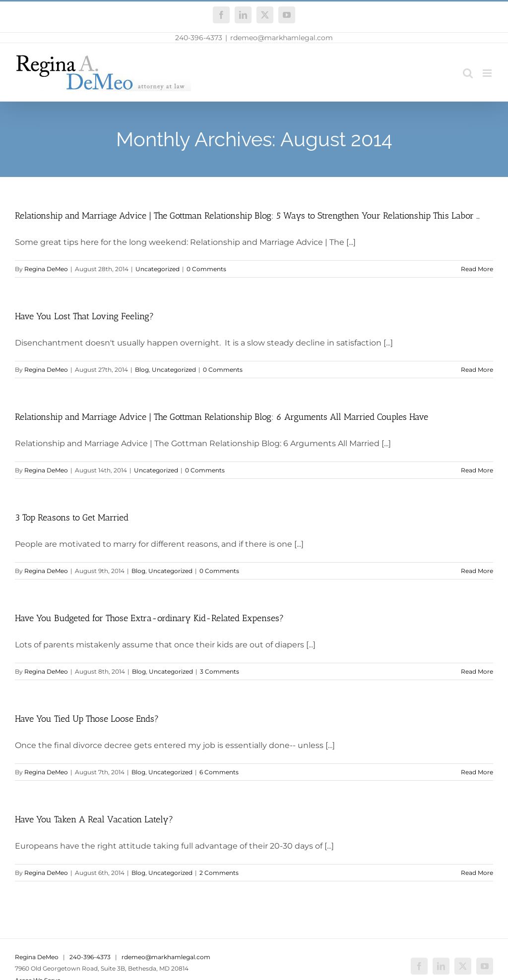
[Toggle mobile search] (468, 73)
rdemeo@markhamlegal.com (282, 38)
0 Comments (206, 269)
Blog (142, 370)
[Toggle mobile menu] (488, 73)
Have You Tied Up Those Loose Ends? (87, 719)
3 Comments (220, 671)
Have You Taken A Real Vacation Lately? (94, 819)
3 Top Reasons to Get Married (72, 518)
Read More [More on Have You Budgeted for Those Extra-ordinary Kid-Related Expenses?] (477, 671)
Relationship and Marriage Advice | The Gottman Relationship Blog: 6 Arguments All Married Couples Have (222, 417)
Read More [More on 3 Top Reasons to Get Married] (477, 571)
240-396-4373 (199, 38)
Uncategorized (158, 269)
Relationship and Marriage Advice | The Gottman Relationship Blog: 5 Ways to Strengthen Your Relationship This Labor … (247, 216)
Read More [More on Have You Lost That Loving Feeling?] (477, 370)
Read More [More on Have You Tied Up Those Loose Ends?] (477, 772)
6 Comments (219, 772)
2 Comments (219, 873)
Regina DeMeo (46, 269)
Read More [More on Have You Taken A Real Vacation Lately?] (477, 873)
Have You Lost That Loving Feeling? (84, 316)
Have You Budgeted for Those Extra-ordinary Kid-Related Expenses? (149, 618)
